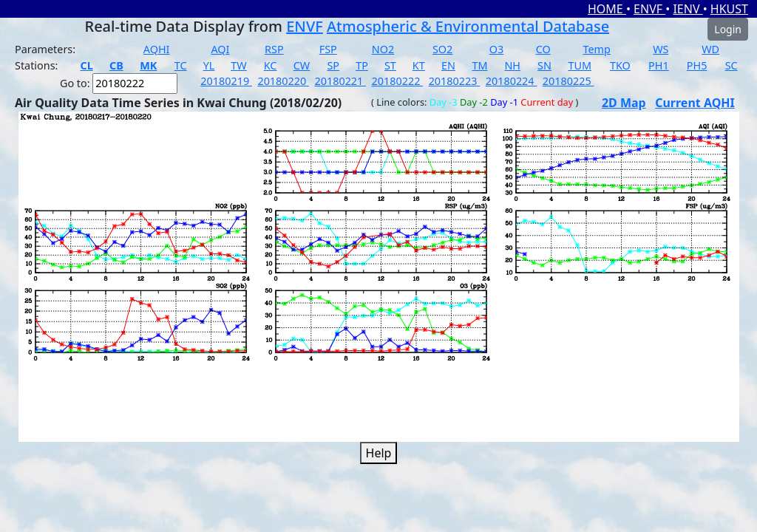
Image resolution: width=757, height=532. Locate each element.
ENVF (649, 9)
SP (333, 65)
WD (710, 49)
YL (209, 65)
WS (661, 49)
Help (379, 453)
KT (419, 65)
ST (390, 65)
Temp (597, 49)
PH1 (659, 65)
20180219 (226, 81)
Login (728, 29)
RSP (274, 49)
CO (543, 49)
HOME (607, 9)
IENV (688, 9)
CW (302, 65)
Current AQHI (695, 103)
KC (271, 65)
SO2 (442, 49)
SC (731, 65)
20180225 (568, 81)
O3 (496, 49)
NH (512, 65)
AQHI (157, 49)
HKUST (729, 9)
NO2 (383, 49)
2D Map (624, 103)
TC (181, 65)
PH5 (697, 65)
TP (362, 65)
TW (238, 65)
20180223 (455, 81)
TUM (580, 65)
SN (544, 65)
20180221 (340, 81)
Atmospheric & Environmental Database (468, 26)
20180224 (512, 81)
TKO (620, 65)
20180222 (398, 81)
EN (448, 65)
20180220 (283, 81)
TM (479, 65)
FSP (328, 49)
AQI (220, 49)
